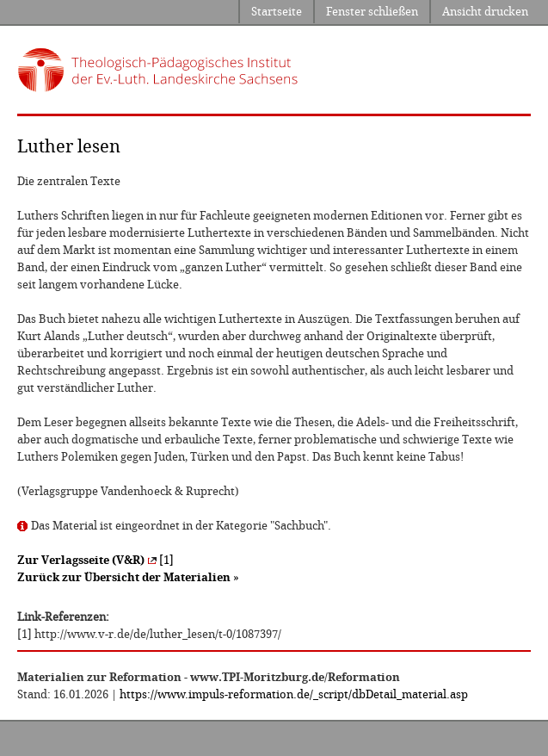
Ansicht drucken (485, 12)
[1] (95, 560)
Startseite (277, 12)
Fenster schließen (372, 12)
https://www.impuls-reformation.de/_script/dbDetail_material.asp (294, 694)
